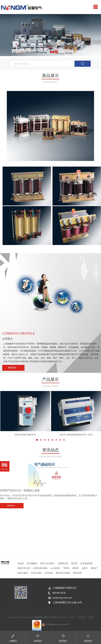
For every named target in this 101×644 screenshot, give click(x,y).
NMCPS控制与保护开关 (25, 413)
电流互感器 (36, 573)
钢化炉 (94, 568)
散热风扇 (77, 573)
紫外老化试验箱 (63, 573)
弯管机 (66, 568)
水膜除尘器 (63, 563)
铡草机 (76, 568)
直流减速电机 (87, 563)
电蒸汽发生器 (24, 568)
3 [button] (53, 52)
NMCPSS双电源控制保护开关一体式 (76, 413)
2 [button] (51, 52)
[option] (50, 35)
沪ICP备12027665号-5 (67, 617)
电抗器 (21, 563)
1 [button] (48, 52)
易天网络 (91, 617)
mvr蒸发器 (55, 568)
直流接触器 (32, 563)
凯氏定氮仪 (23, 573)
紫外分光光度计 (48, 563)
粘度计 (85, 568)
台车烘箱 (49, 573)
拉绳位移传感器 (40, 568)
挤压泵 (74, 563)
